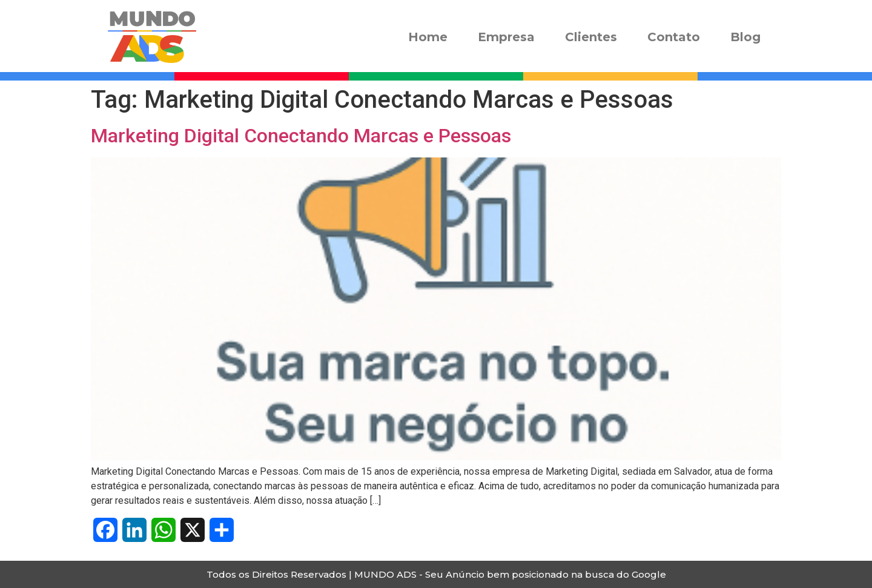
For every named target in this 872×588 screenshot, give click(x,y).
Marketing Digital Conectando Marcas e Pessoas (301, 136)
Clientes (591, 37)
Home (428, 37)
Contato (674, 37)
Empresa (506, 37)
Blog (745, 37)
